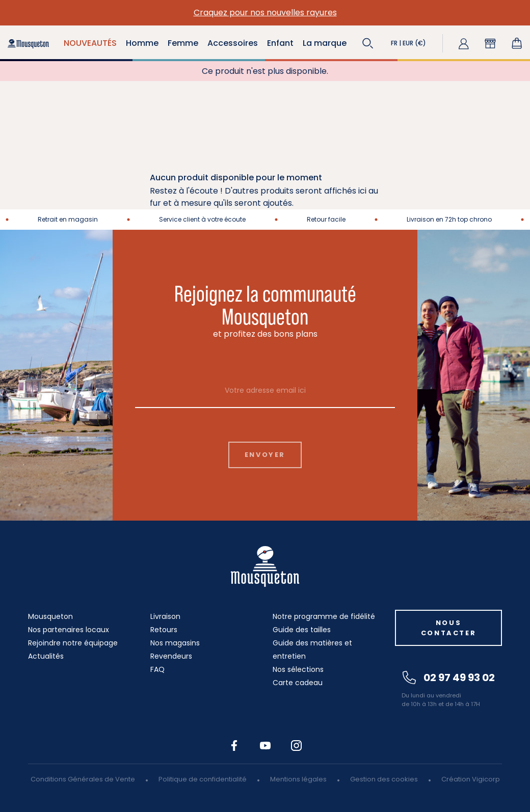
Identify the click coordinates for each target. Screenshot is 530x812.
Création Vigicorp (471, 779)
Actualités (46, 656)
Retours (164, 630)
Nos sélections (298, 669)
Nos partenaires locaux (69, 630)
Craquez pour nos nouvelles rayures (265, 12)
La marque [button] (325, 43)
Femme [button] (183, 43)
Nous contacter (448, 628)
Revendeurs (171, 656)
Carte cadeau (298, 683)
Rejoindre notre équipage (73, 643)
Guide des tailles (302, 630)
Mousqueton (50, 616)
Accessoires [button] (233, 43)
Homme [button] (142, 43)
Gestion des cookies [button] (384, 779)
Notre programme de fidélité (324, 616)
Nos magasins (175, 643)
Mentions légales (298, 779)
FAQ (157, 669)
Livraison (165, 616)
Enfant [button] (280, 43)
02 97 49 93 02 (449, 678)
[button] (368, 43)
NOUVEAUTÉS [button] (90, 43)
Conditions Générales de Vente (83, 779)
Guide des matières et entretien (312, 649)
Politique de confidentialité (203, 779)
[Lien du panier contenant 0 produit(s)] (517, 43)
